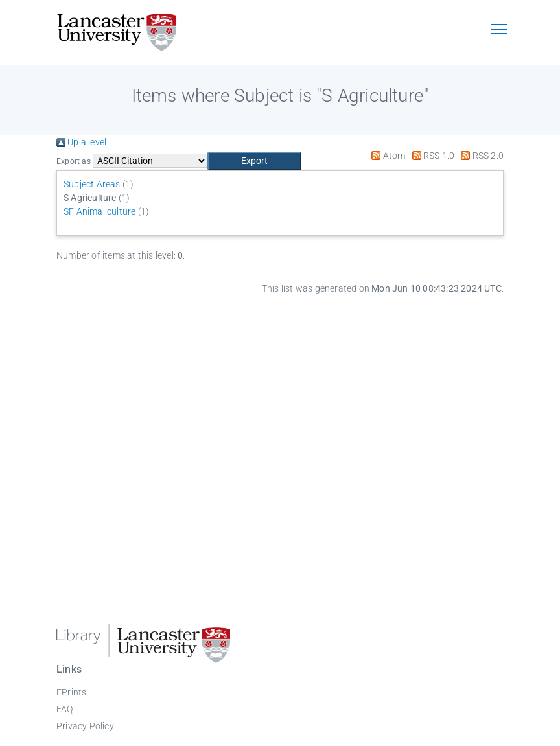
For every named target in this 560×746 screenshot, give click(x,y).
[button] (254, 161)
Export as (74, 161)
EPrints (71, 692)
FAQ (65, 709)
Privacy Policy (85, 726)
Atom (386, 156)
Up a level (81, 142)
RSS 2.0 (480, 156)
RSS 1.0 (431, 156)
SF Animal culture (99, 211)
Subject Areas (92, 184)
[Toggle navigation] (499, 30)
